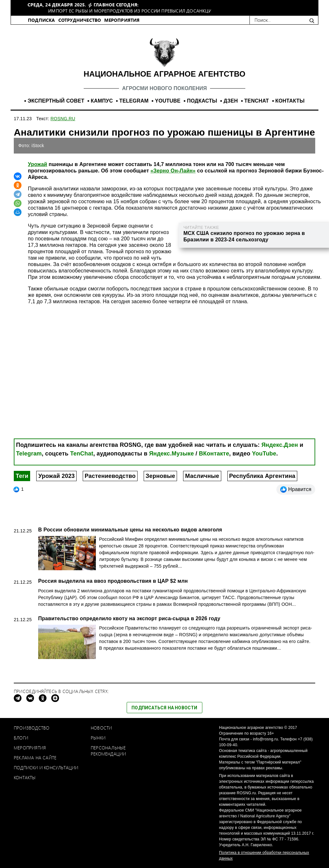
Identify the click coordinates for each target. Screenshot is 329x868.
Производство (32, 728)
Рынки (98, 738)
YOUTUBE (168, 101)
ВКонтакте (214, 454)
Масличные (202, 476)
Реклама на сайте (35, 758)
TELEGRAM (134, 101)
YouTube (264, 454)
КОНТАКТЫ (290, 101)
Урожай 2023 (56, 476)
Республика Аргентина (262, 476)
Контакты (25, 777)
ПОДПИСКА (42, 20)
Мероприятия (30, 748)
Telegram (29, 454)
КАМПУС (102, 101)
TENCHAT (257, 101)
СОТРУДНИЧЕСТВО (80, 20)
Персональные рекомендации (108, 751)
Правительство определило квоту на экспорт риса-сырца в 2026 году (129, 618)
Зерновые (160, 476)
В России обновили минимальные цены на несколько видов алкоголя (130, 530)
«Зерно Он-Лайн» (173, 171)
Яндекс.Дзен (280, 445)
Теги (22, 476)
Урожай (38, 164)
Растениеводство (110, 476)
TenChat (82, 454)
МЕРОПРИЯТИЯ (122, 20)
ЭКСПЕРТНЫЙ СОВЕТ (56, 101)
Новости (101, 728)
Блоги (21, 738)
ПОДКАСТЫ (202, 101)
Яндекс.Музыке (172, 454)
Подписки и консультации (46, 768)
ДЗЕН (231, 101)
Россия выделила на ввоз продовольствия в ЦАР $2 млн (113, 581)
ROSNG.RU (63, 119)
